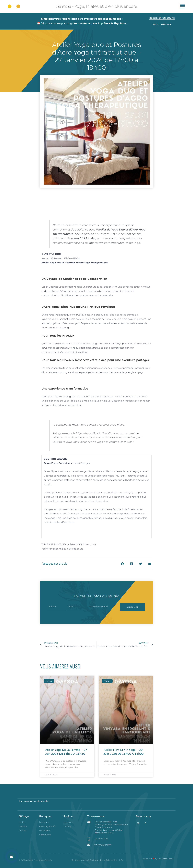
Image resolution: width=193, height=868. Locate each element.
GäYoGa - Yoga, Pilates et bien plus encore (96, 6)
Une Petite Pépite (166, 859)
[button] (12, 856)
